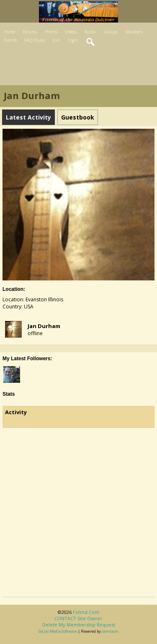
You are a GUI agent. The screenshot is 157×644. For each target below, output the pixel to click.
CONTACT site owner (78, 618)
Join (57, 40)
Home (9, 32)
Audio (90, 32)
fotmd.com (86, 612)
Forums (30, 32)
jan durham (44, 326)
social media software (58, 631)
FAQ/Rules (35, 40)
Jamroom (110, 631)
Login (73, 40)
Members (134, 32)
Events (10, 40)
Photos (51, 32)
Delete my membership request (79, 625)
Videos (71, 32)
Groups (111, 32)
